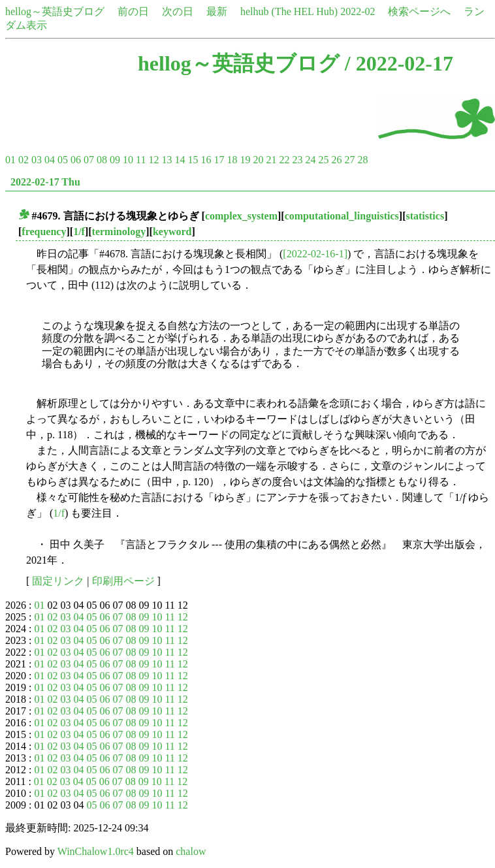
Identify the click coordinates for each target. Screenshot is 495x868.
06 (76, 160)
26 (336, 160)
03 (37, 160)
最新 (217, 11)
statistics (425, 216)
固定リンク (58, 581)
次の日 (178, 11)
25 (323, 160)
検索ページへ (419, 11)
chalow (191, 851)
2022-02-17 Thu (45, 182)
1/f (79, 232)
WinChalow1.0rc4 (96, 851)
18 (232, 160)
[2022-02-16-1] (315, 254)
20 (258, 160)
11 (141, 160)
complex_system (241, 216)
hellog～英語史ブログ (55, 11)
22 (284, 160)
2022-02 (358, 11)
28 (362, 160)
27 (349, 160)
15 (193, 160)
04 (50, 160)
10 (128, 160)
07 (89, 160)
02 (24, 160)
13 (167, 160)
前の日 (133, 11)
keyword (172, 232)
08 (102, 160)
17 (219, 160)
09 (115, 160)
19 (245, 160)
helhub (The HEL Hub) (289, 11)
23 (297, 160)
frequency (44, 232)
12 (153, 160)
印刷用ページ (123, 581)
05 (63, 160)
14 (180, 160)
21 (271, 160)
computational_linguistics (342, 216)
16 (206, 160)
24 (310, 160)
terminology (119, 232)
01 (10, 160)
